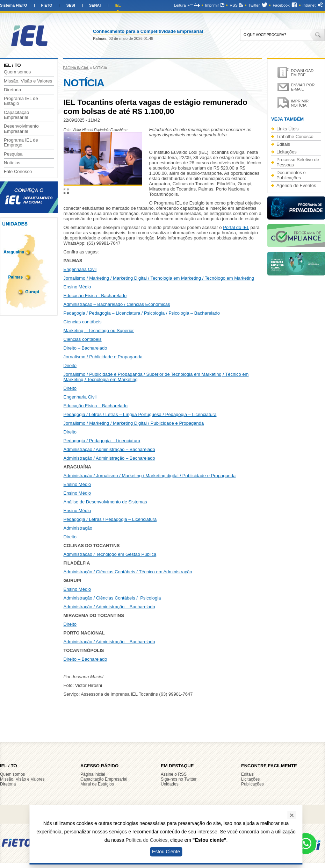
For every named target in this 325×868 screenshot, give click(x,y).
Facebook (281, 5)
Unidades (170, 784)
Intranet (309, 5)
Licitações (287, 152)
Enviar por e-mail (303, 87)
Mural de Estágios (97, 784)
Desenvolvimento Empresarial (21, 129)
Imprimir (212, 5)
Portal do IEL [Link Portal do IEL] (236, 227)
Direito (70, 365)
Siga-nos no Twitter (179, 779)
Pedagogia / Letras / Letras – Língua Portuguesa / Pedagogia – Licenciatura (140, 414)
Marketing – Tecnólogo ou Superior (99, 331)
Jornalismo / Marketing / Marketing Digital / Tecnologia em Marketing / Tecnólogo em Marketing (159, 278)
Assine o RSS (174, 774)
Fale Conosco (18, 172)
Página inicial (76, 68)
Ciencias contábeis (83, 322)
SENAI (95, 5)
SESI (71, 5)
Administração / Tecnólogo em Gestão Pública (110, 554)
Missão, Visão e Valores (28, 81)
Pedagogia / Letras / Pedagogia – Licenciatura (110, 519)
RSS (234, 5)
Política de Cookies (146, 840)
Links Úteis (288, 129)
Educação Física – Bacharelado (96, 406)
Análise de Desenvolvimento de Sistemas (105, 502)
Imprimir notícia (300, 103)
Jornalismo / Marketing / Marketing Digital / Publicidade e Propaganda (134, 423)
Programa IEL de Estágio (21, 101)
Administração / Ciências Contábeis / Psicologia (112, 598)
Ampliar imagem (66, 191)
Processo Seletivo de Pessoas (298, 162)
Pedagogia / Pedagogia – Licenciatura (102, 441)
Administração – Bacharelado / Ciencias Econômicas (117, 304)
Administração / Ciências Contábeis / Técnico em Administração (128, 572)
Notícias (12, 163)
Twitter (254, 5)
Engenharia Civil (80, 269)
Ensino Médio (77, 287)
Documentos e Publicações (291, 175)
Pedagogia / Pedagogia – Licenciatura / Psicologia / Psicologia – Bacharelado (142, 313)
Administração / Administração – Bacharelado (109, 449)
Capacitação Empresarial (16, 115)
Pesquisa (13, 154)
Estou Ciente (166, 852)
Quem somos (17, 72)
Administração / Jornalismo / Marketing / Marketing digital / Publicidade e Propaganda (150, 476)
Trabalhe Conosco (295, 137)
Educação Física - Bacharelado (95, 296)
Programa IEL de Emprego (21, 143)
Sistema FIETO (13, 5)
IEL (118, 5)
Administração (78, 528)
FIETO (46, 5)
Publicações (252, 784)
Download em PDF (302, 73)
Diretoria (12, 90)
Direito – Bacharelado (85, 348)
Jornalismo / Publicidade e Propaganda (103, 357)
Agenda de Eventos (296, 185)
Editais (283, 144)
